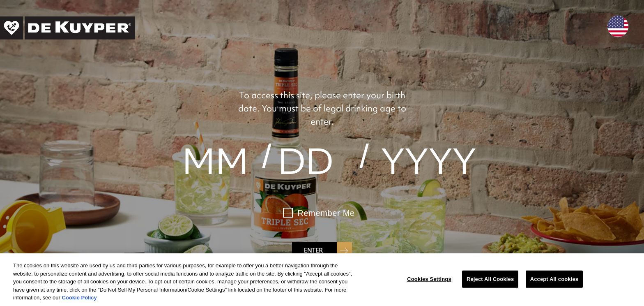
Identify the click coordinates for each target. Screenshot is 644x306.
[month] (215, 161)
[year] (429, 161)
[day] (306, 161)
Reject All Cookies (490, 279)
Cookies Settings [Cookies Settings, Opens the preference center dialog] (429, 279)
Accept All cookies (554, 279)
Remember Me (326, 213)
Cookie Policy (79, 298)
